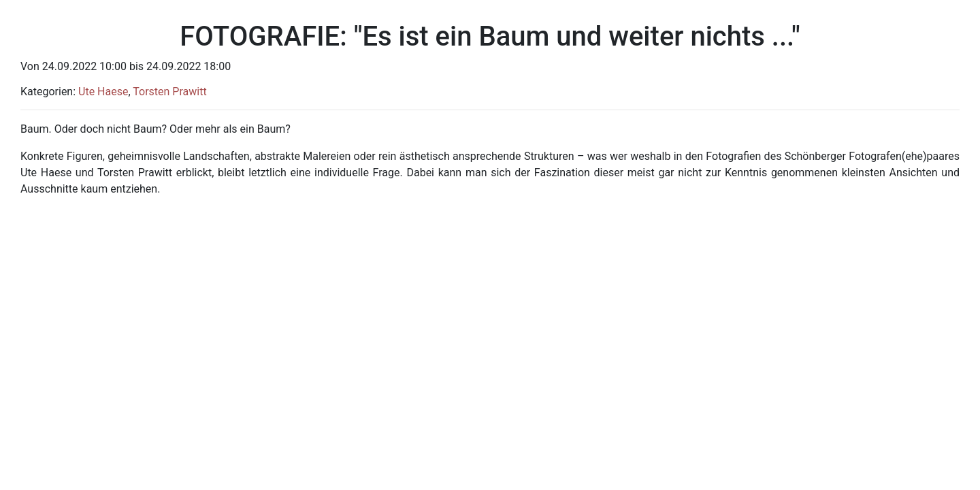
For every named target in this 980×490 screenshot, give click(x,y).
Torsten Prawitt (169, 92)
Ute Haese (103, 92)
